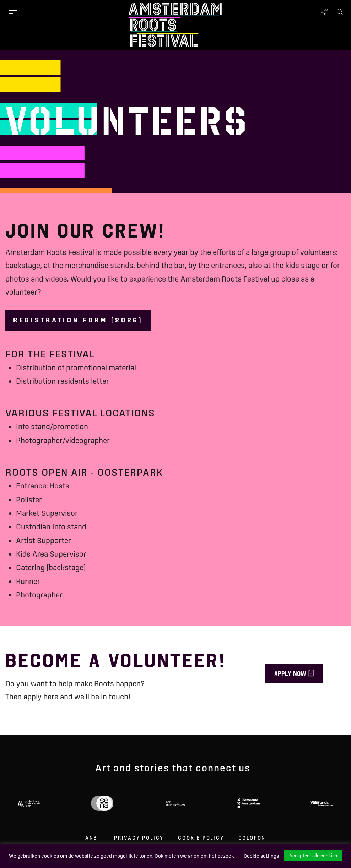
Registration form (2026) (78, 320)
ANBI (93, 838)
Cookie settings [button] (261, 856)
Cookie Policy (201, 838)
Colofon (252, 838)
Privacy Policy (139, 838)
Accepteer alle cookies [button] (313, 856)
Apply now (294, 674)
